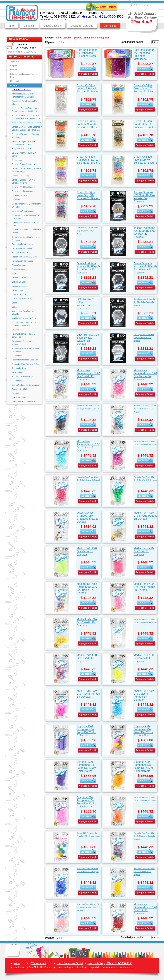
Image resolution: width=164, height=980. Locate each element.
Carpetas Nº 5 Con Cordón (23, 191)
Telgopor (15, 393)
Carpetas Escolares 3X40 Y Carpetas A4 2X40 (23, 181)
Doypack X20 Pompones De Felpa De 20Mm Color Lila (86, 731)
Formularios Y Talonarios (22, 261)
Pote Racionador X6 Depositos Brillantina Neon (87, 53)
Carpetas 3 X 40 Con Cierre (24, 164)
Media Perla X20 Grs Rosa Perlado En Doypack (144, 587)
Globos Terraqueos (20, 265)
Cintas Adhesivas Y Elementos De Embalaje (26, 205)
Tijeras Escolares (19, 397)
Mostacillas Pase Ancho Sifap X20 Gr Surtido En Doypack (87, 588)
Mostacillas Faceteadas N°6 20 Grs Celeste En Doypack (88, 446)
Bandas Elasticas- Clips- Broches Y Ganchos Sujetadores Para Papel (27, 128)
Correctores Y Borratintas (23, 211)
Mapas (15, 307)
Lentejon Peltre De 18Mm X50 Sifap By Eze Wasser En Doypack (87, 231)
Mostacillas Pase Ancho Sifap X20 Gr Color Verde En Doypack (145, 479)
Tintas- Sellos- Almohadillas (23, 402)
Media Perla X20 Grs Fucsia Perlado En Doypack (88, 694)
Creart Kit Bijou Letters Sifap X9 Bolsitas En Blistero (88, 89)
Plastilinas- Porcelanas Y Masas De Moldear (25, 350)
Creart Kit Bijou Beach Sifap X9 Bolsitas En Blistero (145, 89)
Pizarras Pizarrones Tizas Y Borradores (23, 335)
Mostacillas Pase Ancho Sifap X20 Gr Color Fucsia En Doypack (88, 479)
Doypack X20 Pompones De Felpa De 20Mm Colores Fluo (143, 731)
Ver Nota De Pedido (26, 48)
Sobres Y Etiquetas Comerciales (25, 385)
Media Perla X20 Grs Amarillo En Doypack (87, 622)
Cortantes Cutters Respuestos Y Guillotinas (25, 217)
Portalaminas (17, 356)
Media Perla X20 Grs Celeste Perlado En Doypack (144, 695)
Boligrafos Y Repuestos (22, 149)
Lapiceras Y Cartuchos (21, 278)
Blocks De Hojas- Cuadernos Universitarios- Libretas (24, 143)
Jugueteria (15, 61)
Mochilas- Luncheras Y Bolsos (25, 318)
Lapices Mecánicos (20, 286)
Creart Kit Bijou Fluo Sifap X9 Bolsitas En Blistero (145, 160)
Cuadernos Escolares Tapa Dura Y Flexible (26, 231)
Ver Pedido (110, 26)
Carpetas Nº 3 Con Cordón (23, 187)
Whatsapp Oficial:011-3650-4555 (100, 16)
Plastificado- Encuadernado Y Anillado (24, 343)
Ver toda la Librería (21, 90)
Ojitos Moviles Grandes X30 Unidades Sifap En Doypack (88, 517)
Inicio (12, 26)
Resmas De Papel (19, 368)
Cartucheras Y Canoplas (22, 196)
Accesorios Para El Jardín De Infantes (24, 103)
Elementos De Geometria (23, 244)
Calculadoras (17, 160)
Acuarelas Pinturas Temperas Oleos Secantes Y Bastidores (24, 110)
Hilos (14, 273)
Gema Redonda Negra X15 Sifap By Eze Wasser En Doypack (88, 268)
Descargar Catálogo (82, 26)
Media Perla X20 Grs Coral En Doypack (144, 551)
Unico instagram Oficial (70, 967)
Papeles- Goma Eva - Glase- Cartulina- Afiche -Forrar (24, 324)
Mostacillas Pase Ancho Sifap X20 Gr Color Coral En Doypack (145, 799)
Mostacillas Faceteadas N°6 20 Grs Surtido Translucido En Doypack (145, 409)
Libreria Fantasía (19, 294)
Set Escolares (18, 381)
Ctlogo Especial (53, 26)
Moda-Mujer (15, 81)
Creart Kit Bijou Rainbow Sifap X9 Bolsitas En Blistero (88, 160)
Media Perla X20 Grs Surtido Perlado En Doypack (146, 516)
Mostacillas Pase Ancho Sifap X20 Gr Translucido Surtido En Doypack (144, 836)
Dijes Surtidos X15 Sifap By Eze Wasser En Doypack (88, 339)
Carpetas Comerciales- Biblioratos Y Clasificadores (26, 170)
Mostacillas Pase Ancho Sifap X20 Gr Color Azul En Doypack (88, 870)
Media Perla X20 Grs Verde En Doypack (87, 551)
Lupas (14, 303)
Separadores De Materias (23, 377)
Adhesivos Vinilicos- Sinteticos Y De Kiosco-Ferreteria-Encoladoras (26, 117)
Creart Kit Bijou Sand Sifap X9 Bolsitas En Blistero (145, 124)
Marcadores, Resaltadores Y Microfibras (24, 313)
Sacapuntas (17, 372)
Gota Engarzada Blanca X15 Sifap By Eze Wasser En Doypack (144, 338)
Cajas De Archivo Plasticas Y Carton (24, 154)
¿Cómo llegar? (38, 963)
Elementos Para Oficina (22, 248)
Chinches (16, 200)
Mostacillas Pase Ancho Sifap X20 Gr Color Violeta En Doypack (145, 443)
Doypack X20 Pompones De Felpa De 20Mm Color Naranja (143, 766)
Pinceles (15, 330)
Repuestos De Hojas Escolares (25, 360)
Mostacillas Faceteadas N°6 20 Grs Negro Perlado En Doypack (88, 407)
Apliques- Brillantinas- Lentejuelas (26, 123)
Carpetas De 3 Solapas (22, 176)
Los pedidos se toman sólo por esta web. (111, 967)
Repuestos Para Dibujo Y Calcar (25, 364)
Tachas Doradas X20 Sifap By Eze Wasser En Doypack (144, 197)
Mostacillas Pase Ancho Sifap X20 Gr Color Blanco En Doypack (145, 621)
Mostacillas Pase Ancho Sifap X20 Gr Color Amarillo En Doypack (144, 872)
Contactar (29, 26)
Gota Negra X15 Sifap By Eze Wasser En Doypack (86, 303)
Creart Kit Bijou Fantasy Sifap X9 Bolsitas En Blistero (88, 124)
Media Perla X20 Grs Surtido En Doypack (87, 658)
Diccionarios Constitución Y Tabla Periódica (26, 239)
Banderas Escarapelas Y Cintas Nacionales (25, 136)
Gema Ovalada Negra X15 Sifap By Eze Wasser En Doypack (146, 268)
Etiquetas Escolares (20, 253)
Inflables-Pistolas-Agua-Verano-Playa (24, 76)
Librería (14, 85)
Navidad (14, 70)
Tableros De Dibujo (20, 389)
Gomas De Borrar (19, 269)
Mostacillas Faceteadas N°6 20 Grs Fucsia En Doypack (145, 375)
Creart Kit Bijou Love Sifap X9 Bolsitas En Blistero (88, 195)
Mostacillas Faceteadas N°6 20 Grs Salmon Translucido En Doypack (88, 907)
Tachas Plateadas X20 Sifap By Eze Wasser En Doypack (144, 232)
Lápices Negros (18, 290)
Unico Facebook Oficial (70, 963)
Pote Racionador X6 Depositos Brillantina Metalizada (144, 54)
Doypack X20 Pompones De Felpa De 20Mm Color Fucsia (86, 802)
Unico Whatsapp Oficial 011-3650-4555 (110, 963)
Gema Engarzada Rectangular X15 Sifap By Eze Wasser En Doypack (144, 302)
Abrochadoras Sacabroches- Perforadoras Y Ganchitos (24, 95)
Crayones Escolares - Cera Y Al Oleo (25, 224)
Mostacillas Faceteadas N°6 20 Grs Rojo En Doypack (145, 909)
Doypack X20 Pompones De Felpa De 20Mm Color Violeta (86, 766)
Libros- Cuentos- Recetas (23, 299)
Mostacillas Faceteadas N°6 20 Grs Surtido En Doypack (88, 375)
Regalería (14, 66)
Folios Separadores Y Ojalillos (25, 257)
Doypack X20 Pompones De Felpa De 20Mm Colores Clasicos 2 (88, 836)
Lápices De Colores (20, 282)
